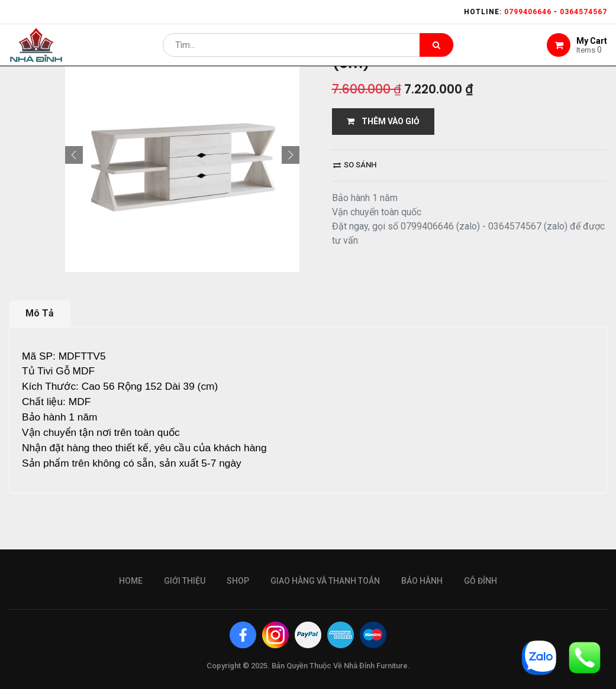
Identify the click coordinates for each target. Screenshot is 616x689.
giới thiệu (185, 581)
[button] (74, 155)
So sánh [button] (355, 165)
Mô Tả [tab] (40, 313)
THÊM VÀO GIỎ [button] (383, 121)
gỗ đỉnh (480, 581)
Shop (238, 581)
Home (131, 581)
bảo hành (422, 581)
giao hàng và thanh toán (325, 581)
